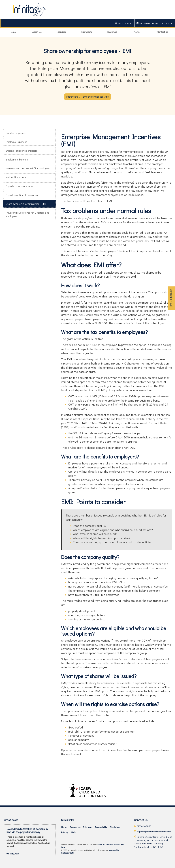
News (137, 32)
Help (73, 832)
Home (13, 32)
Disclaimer (115, 827)
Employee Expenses (16, 142)
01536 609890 (123, 23)
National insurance (16, 177)
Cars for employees (16, 133)
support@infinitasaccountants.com (155, 23)
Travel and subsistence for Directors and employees (27, 214)
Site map (87, 827)
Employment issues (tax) (96, 97)
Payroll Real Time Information (22, 195)
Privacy (65, 832)
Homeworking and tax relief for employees (28, 168)
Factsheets (88, 32)
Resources (113, 32)
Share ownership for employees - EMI (26, 204)
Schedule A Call (171, 298)
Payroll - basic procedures (19, 186)
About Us (38, 32)
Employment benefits (17, 159)
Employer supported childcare (22, 151)
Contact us (163, 32)
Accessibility (101, 827)
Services (63, 32)
